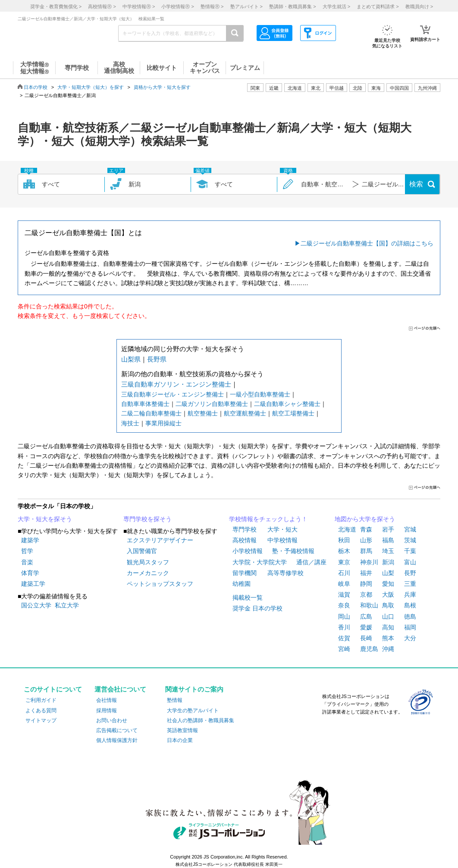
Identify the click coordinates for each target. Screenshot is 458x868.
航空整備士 (203, 413)
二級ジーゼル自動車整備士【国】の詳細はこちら (367, 243)
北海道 (295, 88)
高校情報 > (102, 6)
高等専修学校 (285, 573)
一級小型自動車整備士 (260, 394)
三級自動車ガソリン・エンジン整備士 (176, 384)
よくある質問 (41, 711)
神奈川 (369, 562)
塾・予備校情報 (293, 551)
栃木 (344, 551)
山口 (388, 616)
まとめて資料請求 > (378, 6)
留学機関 (245, 573)
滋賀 (344, 594)
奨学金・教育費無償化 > (56, 6)
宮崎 (344, 649)
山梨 (388, 573)
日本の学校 (36, 87)
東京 (344, 562)
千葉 (410, 551)
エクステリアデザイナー (160, 540)
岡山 (344, 616)
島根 (410, 605)
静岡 (366, 584)
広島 (366, 616)
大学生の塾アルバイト (193, 711)
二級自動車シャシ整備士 (287, 404)
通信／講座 (311, 562)
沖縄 (388, 649)
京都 (366, 594)
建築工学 (33, 584)
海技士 (130, 423)
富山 (410, 562)
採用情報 (107, 711)
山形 (366, 540)
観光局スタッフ (148, 562)
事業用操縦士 (163, 423)
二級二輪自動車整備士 (151, 413)
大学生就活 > (336, 6)
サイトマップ (41, 720)
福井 (366, 573)
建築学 (30, 540)
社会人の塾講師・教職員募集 (201, 720)
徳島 (410, 616)
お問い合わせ (112, 720)
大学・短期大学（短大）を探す (91, 87)
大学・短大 (282, 529)
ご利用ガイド (41, 700)
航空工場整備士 (293, 413)
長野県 (157, 359)
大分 (410, 638)
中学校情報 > (139, 6)
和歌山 (369, 605)
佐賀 (344, 638)
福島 (388, 540)
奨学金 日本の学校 (257, 608)
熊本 (388, 638)
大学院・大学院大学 (260, 562)
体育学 (30, 573)
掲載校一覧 (248, 598)
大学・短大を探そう (45, 519)
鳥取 (388, 605)
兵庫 (410, 594)
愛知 (388, 584)
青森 (366, 529)
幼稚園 (242, 584)
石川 (344, 573)
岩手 (388, 529)
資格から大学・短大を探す (162, 87)
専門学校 (245, 529)
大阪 (388, 594)
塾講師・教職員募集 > (292, 6)
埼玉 (388, 551)
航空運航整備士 (245, 413)
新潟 (388, 562)
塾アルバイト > (246, 6)
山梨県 (131, 359)
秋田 (344, 540)
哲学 (27, 551)
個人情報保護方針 (117, 740)
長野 (410, 573)
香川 (344, 627)
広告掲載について (117, 730)
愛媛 (366, 627)
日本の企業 (180, 740)
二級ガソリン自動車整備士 (212, 404)
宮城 (410, 529)
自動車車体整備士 (145, 404)
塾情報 (175, 700)
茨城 (410, 540)
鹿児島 (369, 649)
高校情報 (245, 540)
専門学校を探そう (147, 519)
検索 (416, 184)
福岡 (410, 627)
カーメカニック (148, 573)
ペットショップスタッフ (160, 584)
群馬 (366, 551)
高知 (388, 627)
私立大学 (67, 605)
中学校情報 (282, 540)
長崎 (366, 638)
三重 (410, 584)
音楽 (27, 562)
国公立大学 (36, 605)
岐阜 (344, 584)
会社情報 (107, 700)
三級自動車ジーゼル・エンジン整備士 (173, 394)
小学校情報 (248, 551)
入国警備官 (142, 551)
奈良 (344, 605)
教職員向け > (419, 6)
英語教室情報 (182, 730)
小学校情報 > (177, 6)
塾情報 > (212, 6)
